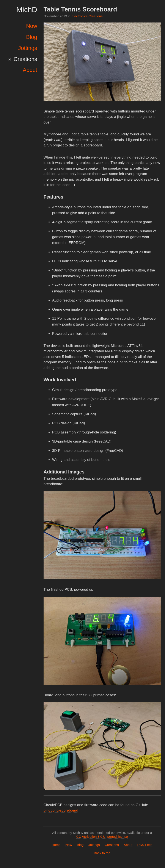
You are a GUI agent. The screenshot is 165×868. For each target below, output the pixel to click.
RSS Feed (145, 845)
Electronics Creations (87, 16)
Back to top (102, 853)
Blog (32, 37)
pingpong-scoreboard (61, 810)
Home (56, 845)
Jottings (28, 48)
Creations (25, 59)
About (30, 70)
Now (32, 26)
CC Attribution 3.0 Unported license (102, 837)
